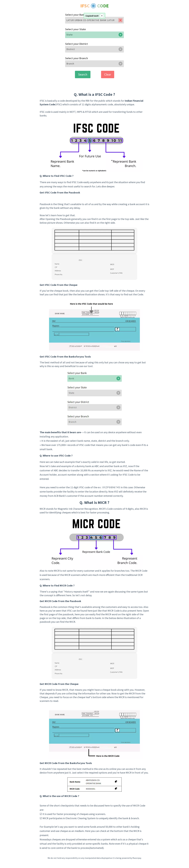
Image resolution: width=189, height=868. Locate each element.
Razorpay (137, 858)
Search (83, 74)
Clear (108, 74)
